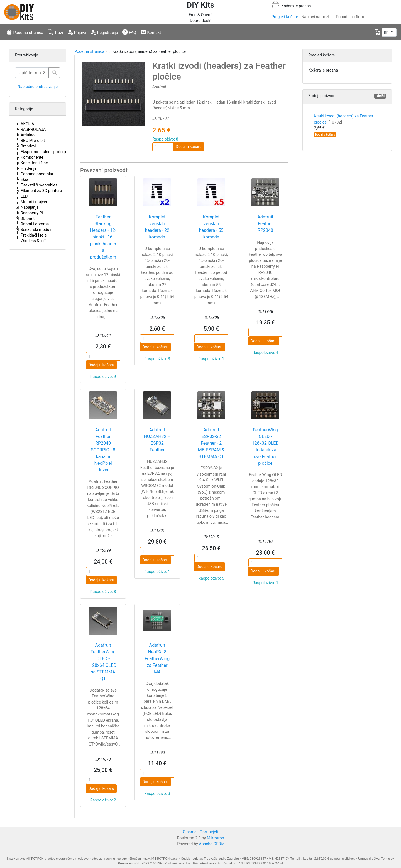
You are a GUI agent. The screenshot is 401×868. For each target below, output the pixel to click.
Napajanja (30, 207)
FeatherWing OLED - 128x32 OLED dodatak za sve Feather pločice (265, 447)
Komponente (32, 157)
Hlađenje (29, 169)
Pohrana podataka (37, 174)
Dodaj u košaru (189, 147)
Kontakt (151, 32)
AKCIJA (27, 124)
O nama (190, 832)
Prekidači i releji (35, 235)
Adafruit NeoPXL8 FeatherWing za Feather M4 (157, 659)
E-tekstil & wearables (39, 185)
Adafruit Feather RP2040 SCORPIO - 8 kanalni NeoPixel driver (103, 450)
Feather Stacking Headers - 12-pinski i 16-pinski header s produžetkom (103, 237)
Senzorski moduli (36, 230)
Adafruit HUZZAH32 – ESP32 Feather (157, 440)
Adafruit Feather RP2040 (265, 224)
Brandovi (28, 146)
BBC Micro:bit (33, 141)
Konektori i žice (34, 163)
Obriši (380, 96)
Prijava (77, 32)
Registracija (104, 32)
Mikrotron (216, 838)
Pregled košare (285, 17)
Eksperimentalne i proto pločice (49, 152)
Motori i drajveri (34, 202)
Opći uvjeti (209, 832)
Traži (55, 32)
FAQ (129, 32)
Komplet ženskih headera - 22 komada (157, 227)
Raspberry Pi (32, 213)
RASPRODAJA (33, 130)
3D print (28, 219)
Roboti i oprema (35, 224)
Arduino (28, 135)
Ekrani (26, 180)
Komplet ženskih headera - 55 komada (211, 227)
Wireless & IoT (33, 241)
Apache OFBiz (211, 844)
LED (24, 196)
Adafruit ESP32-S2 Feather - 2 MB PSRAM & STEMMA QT (211, 443)
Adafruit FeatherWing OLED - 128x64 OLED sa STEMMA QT (103, 662)
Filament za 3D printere (41, 191)
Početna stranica (25, 32)
